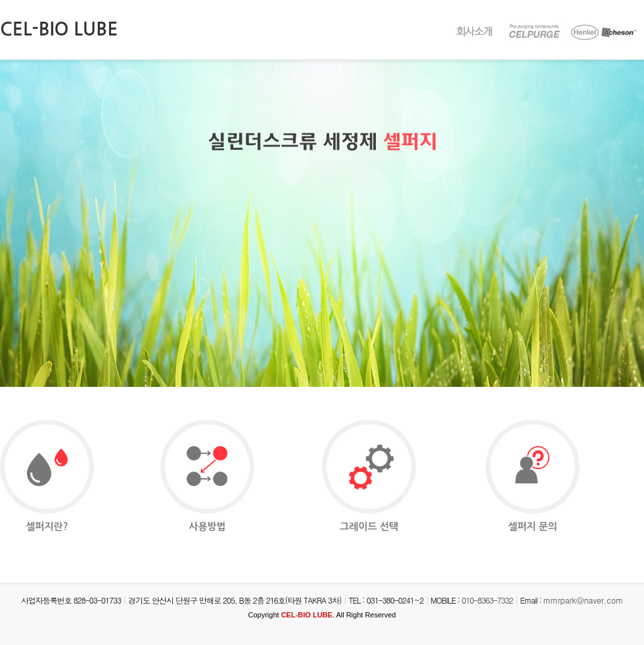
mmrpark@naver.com (584, 600)
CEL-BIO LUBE (59, 29)
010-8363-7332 (487, 600)
